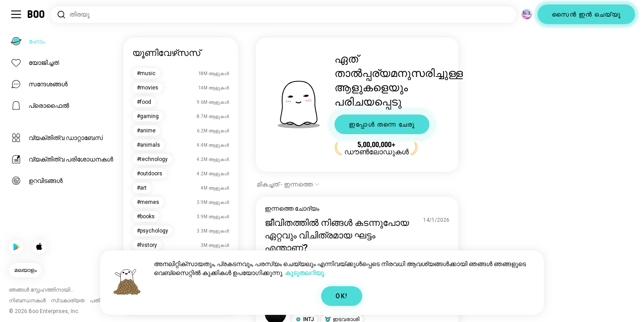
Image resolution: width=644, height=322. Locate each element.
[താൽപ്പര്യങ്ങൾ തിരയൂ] (283, 15)
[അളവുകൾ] (527, 14)
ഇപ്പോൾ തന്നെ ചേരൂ (382, 124)
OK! (341, 296)
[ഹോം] (36, 14)
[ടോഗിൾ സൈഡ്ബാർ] (16, 14)
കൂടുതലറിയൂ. (305, 273)
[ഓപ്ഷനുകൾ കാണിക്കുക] (288, 184)
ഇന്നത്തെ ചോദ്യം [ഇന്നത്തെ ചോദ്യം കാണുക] (292, 208)
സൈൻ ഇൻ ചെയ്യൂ (586, 14)
